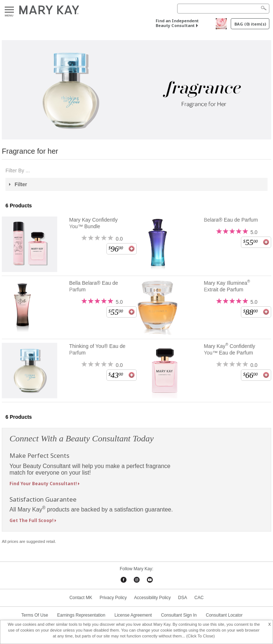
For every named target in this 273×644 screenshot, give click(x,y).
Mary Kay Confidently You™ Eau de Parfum (229, 349)
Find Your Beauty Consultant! (43, 484)
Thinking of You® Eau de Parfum (97, 349)
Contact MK (81, 598)
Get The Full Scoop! (32, 520)
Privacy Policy (113, 598)
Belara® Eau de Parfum (231, 220)
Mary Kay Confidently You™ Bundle (93, 223)
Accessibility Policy (153, 598)
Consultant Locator (224, 615)
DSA (183, 598)
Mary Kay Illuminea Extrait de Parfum (227, 286)
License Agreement (133, 615)
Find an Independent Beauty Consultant (177, 23)
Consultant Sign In (179, 615)
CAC (199, 598)
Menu (9, 10)
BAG (250, 24)
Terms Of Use (35, 615)
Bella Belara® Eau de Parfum (94, 286)
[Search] (223, 9)
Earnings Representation (81, 615)
